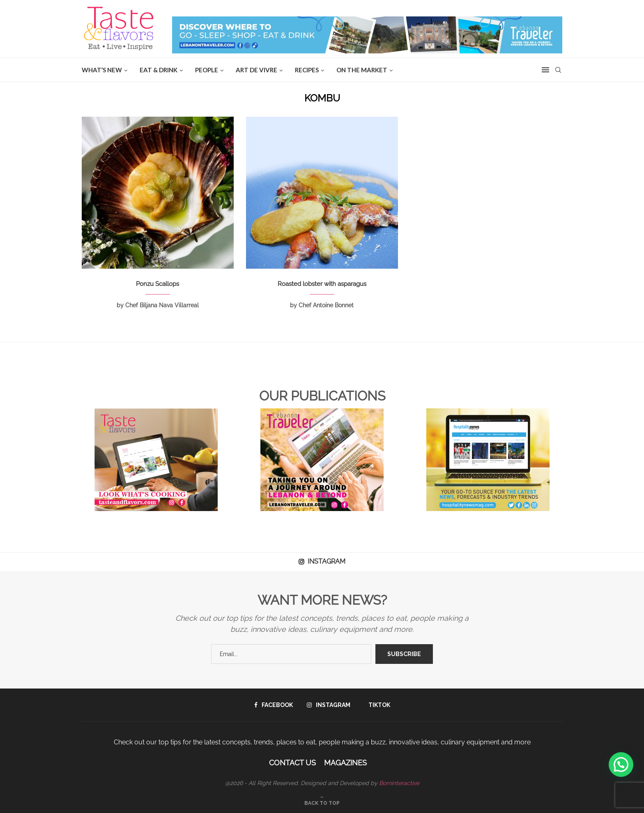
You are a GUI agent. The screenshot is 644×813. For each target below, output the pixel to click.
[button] (621, 765)
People (207, 70)
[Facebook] (274, 705)
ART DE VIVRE (256, 70)
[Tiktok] (377, 705)
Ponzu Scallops (158, 284)
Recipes (307, 70)
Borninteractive (399, 783)
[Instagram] (329, 705)
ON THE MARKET (362, 70)
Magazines (345, 763)
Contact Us (292, 763)
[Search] (558, 70)
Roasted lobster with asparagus (322, 284)
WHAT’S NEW (102, 70)
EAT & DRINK (159, 70)
